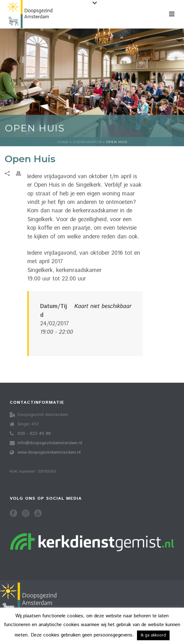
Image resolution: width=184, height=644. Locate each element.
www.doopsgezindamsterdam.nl (49, 452)
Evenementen (87, 142)
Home (63, 142)
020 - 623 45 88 (34, 434)
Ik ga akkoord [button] (153, 635)
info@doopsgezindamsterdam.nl (50, 443)
